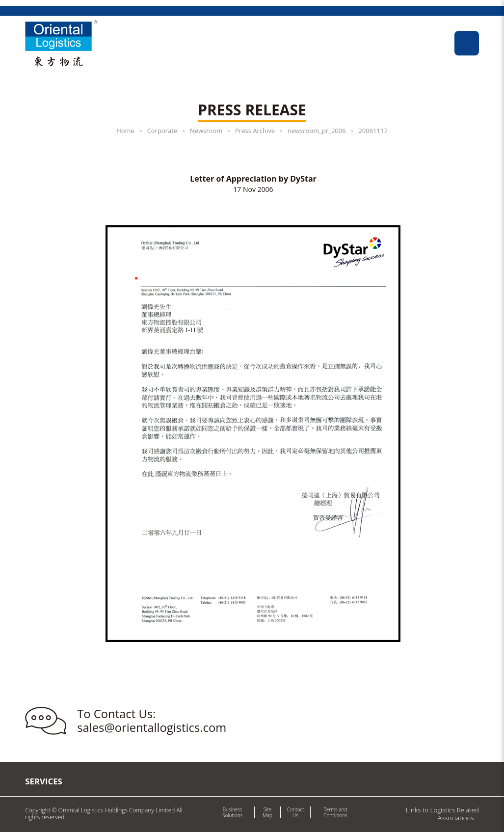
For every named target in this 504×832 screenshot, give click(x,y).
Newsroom (206, 131)
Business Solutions (233, 812)
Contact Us (296, 812)
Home (125, 131)
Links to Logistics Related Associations (442, 814)
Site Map (267, 812)
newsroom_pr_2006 (317, 131)
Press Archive (255, 131)
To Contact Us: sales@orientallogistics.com (152, 721)
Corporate (162, 131)
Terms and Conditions (335, 812)
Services (44, 781)
